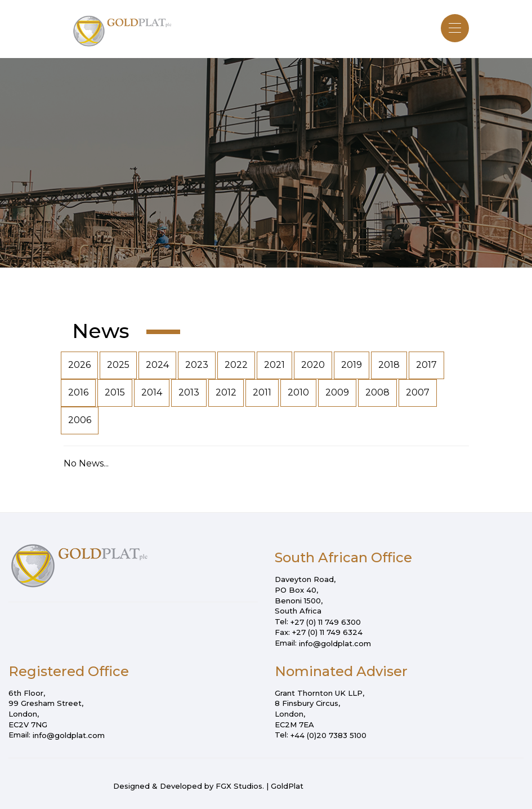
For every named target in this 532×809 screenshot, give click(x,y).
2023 (197, 365)
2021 (274, 365)
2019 (352, 365)
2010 (298, 392)
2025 (118, 365)
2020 (313, 365)
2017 (426, 365)
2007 (418, 392)
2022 (236, 365)
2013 (189, 392)
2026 (79, 365)
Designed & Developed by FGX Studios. (189, 786)
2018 (389, 365)
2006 (80, 420)
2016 (78, 392)
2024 (157, 365)
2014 (152, 392)
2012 (226, 392)
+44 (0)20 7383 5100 (328, 735)
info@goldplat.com (335, 643)
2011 (262, 392)
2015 (115, 392)
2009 (337, 392)
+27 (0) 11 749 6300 (326, 622)
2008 (377, 392)
